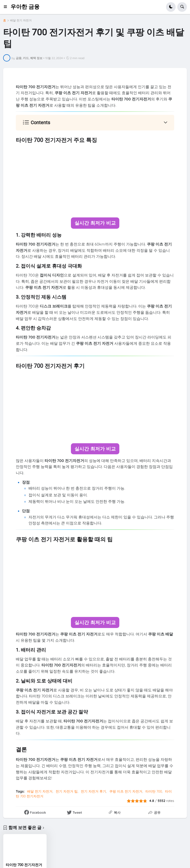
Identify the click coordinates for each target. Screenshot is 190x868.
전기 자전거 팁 (67, 791)
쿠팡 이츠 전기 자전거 (126, 791)
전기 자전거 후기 (93, 791)
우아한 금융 (25, 7)
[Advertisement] (95, 181)
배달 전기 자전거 (21, 20)
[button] (7, 7)
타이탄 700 (154, 791)
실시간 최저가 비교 (95, 223)
